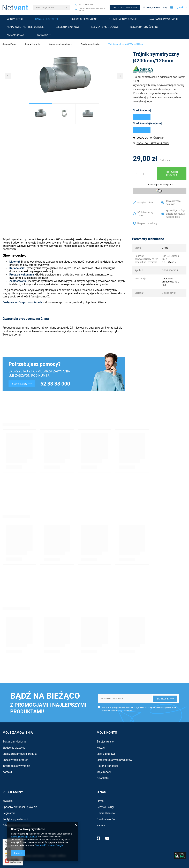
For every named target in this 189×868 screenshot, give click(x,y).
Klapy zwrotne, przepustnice (25, 27)
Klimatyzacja (15, 35)
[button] (8, 76)
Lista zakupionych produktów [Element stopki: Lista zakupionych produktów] (114, 760)
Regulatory (43, 35)
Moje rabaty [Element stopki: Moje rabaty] (104, 772)
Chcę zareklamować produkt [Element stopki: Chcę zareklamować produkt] (20, 754)
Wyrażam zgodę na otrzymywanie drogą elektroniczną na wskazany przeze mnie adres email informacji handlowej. (139, 709)
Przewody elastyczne (84, 19)
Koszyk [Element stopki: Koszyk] (101, 748)
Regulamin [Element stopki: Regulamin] (9, 813)
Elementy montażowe (105, 27)
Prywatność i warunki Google (49, 845)
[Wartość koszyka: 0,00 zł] (178, 8)
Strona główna (9, 44)
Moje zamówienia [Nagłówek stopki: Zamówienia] (18, 733)
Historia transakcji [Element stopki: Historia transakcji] (108, 766)
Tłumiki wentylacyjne (123, 19)
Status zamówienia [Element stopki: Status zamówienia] (14, 742)
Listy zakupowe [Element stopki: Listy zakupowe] (106, 754)
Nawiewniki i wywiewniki (164, 19)
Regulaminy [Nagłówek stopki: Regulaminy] (13, 792)
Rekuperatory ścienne (144, 27)
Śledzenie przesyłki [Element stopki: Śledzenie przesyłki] (14, 748)
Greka (165, 248)
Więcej (171, 262)
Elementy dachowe (67, 27)
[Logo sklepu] (15, 7)
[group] (64, 76)
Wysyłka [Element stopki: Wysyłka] (8, 801)
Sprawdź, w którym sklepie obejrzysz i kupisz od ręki (176, 214)
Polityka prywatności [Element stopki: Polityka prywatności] (15, 819)
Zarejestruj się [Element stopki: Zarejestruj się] (105, 742)
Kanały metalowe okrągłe (60, 44)
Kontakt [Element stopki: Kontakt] (7, 772)
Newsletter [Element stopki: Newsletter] (103, 778)
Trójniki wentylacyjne (90, 44)
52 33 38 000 (55, 384)
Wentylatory (15, 19)
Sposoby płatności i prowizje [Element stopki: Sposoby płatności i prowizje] (20, 807)
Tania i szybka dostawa (173, 203)
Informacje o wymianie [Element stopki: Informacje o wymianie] (16, 766)
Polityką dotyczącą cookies (24, 837)
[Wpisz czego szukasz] (52, 8)
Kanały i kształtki (47, 19)
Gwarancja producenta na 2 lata (171, 282)
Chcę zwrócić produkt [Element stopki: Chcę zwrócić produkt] (15, 760)
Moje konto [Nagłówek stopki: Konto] (107, 733)
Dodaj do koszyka (172, 174)
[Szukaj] (67, 8)
